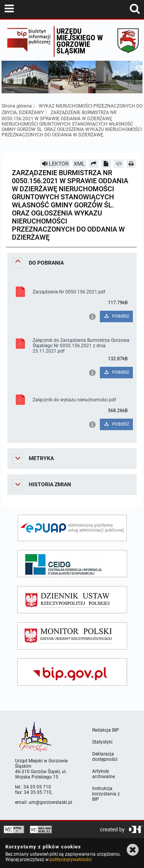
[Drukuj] (131, 164)
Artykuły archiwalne (103, 774)
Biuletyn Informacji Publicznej (29, 41)
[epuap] (72, 528)
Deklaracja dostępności (105, 757)
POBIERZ (117, 316)
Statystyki (102, 742)
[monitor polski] (72, 636)
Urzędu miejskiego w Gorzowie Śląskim (80, 41)
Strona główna (17, 106)
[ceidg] (72, 564)
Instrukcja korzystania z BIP (106, 794)
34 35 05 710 (37, 787)
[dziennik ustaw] (72, 600)
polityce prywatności (71, 860)
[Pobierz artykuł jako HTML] (119, 164)
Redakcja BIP (106, 730)
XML (79, 164)
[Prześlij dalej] (94, 164)
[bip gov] (72, 672)
